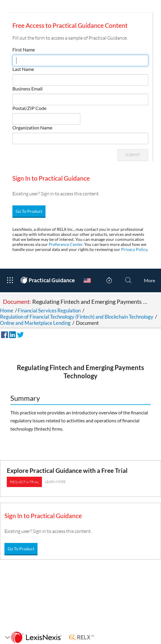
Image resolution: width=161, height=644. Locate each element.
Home (7, 310)
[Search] (128, 280)
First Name (24, 50)
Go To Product (29, 211)
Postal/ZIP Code (29, 108)
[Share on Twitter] (19, 334)
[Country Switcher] (87, 280)
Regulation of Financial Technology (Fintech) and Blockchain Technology (77, 317)
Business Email (27, 89)
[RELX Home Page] (81, 638)
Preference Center (66, 244)
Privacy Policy (134, 249)
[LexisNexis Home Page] (36, 638)
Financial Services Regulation (49, 310)
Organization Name (32, 128)
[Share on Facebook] (4, 334)
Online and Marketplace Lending (35, 323)
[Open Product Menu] (10, 280)
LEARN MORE (55, 482)
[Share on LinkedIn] (12, 334)
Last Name (23, 69)
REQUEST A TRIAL (24, 482)
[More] (149, 280)
